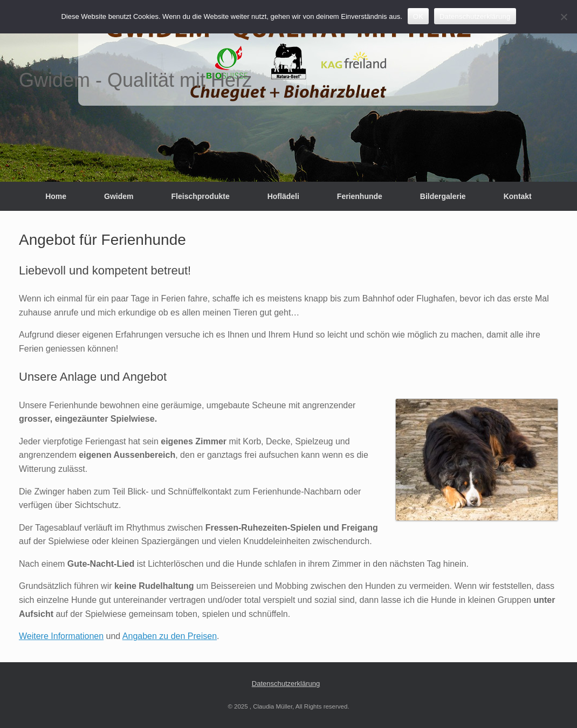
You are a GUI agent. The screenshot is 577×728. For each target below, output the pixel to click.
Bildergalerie (443, 196)
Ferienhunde (360, 196)
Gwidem (119, 196)
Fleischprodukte (201, 196)
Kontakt (518, 196)
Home (56, 196)
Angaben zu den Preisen (170, 636)
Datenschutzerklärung (286, 684)
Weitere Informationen (61, 636)
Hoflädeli (283, 196)
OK (418, 16)
